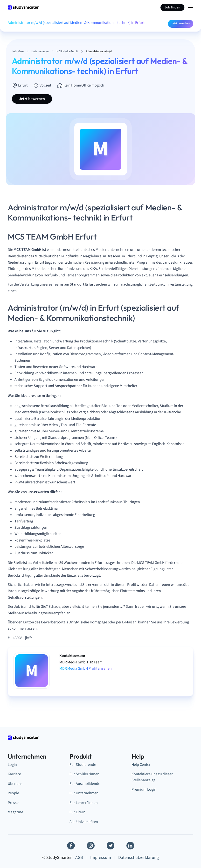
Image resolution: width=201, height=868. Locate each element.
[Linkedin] (130, 846)
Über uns (15, 784)
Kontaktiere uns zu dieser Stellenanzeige (152, 777)
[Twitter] (111, 846)
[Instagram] (91, 846)
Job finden (172, 7)
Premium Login (144, 789)
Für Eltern (77, 812)
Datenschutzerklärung (139, 858)
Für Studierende (83, 765)
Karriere (14, 774)
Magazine (15, 812)
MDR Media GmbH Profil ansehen (85, 668)
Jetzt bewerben (181, 23)
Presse (13, 803)
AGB (79, 858)
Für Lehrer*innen (84, 803)
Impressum (101, 858)
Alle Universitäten (84, 822)
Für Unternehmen (84, 793)
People (13, 793)
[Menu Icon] (190, 7)
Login (12, 765)
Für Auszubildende (85, 784)
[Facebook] (71, 846)
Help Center (141, 765)
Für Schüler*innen (84, 774)
